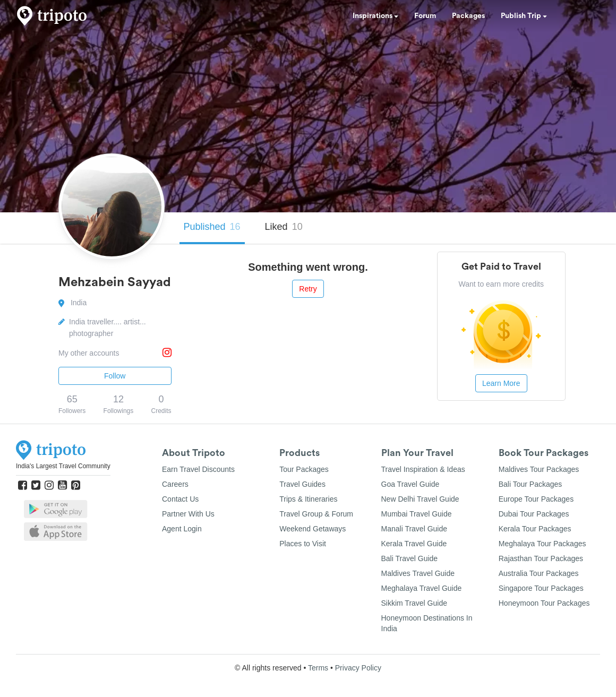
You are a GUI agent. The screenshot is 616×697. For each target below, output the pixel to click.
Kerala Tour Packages (535, 529)
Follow (115, 376)
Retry (308, 289)
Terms (318, 668)
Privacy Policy (358, 668)
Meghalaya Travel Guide (422, 588)
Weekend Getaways (313, 529)
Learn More (501, 383)
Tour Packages (304, 469)
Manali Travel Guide (414, 529)
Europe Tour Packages (536, 499)
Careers (175, 484)
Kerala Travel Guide (414, 544)
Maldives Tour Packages (539, 469)
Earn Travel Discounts (198, 469)
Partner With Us (188, 514)
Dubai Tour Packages (534, 514)
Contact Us (180, 499)
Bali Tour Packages (531, 484)
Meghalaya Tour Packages (542, 544)
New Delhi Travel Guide (420, 499)
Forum (425, 16)
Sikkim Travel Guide (414, 603)
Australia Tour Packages (539, 573)
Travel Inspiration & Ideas (423, 469)
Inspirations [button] (375, 16)
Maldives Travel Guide (418, 573)
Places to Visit (303, 544)
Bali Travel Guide (410, 558)
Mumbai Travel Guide (417, 514)
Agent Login (182, 529)
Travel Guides (302, 484)
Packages (468, 16)
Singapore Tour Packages (541, 588)
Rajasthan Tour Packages (541, 558)
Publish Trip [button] (524, 16)
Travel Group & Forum (316, 514)
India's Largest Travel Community (63, 466)
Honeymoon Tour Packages (544, 603)
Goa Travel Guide (410, 484)
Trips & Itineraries (308, 499)
